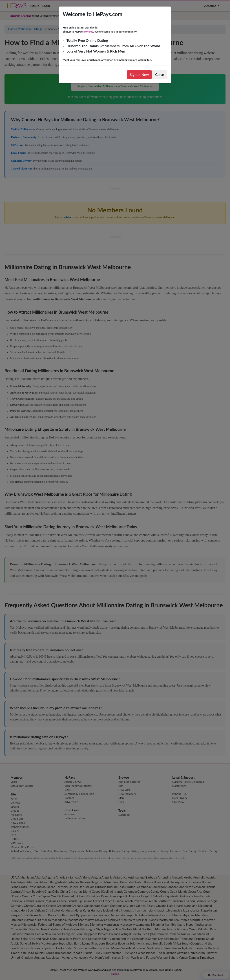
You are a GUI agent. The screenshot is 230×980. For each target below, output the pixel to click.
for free (89, 32)
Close (160, 74)
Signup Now (139, 74)
